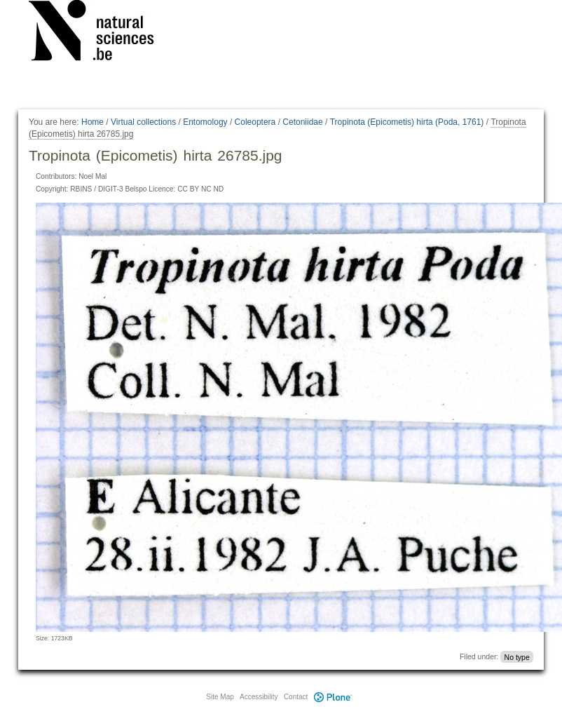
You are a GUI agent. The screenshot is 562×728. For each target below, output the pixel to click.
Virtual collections (143, 122)
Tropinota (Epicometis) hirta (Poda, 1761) (407, 122)
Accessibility (259, 697)
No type (517, 656)
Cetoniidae (302, 122)
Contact (296, 697)
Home (92, 122)
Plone (333, 697)
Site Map (220, 697)
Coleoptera (255, 122)
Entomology (205, 122)
